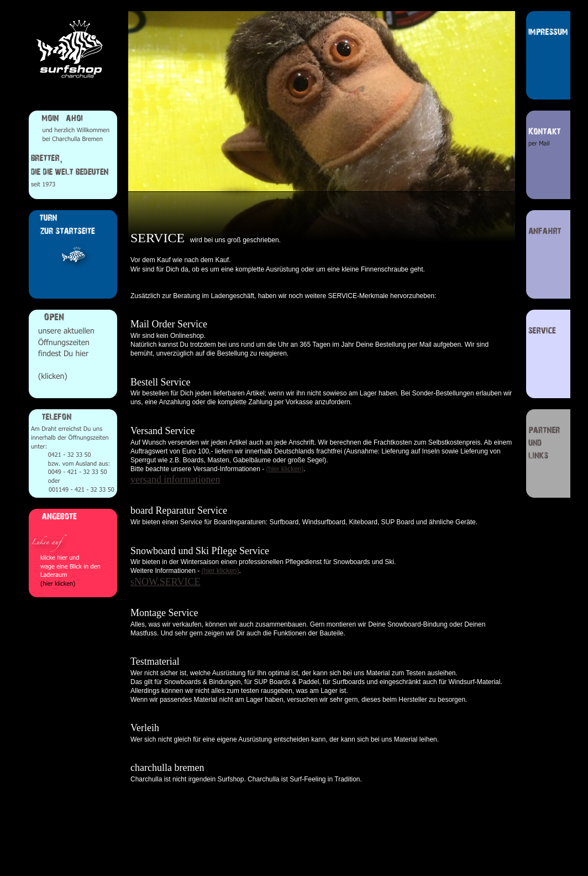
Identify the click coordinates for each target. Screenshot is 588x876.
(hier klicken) (285, 469)
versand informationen (175, 479)
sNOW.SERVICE (165, 582)
